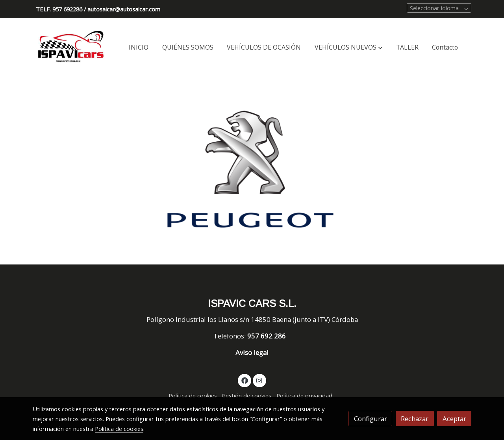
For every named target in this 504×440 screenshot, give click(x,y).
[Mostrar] (250, 169)
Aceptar (454, 419)
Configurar (371, 419)
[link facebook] (245, 380)
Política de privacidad (304, 396)
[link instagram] (259, 380)
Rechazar (415, 419)
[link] (71, 48)
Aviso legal (252, 352)
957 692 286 (267, 336)
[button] (348, 48)
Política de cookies (193, 396)
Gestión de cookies (246, 396)
